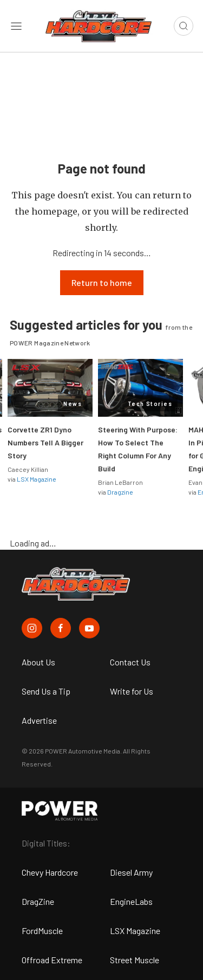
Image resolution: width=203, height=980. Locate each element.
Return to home (102, 282)
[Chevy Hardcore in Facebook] (61, 628)
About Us (38, 662)
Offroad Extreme (52, 960)
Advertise (39, 720)
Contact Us (130, 662)
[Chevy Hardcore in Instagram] (32, 628)
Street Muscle (135, 960)
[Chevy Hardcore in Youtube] (89, 628)
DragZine (38, 901)
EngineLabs (131, 901)
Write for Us (132, 691)
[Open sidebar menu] (16, 26)
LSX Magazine (37, 479)
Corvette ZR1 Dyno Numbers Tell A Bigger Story (45, 442)
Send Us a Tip (46, 691)
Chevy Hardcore (50, 872)
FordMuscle (42, 931)
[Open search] (184, 26)
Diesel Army (131, 872)
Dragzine (120, 492)
